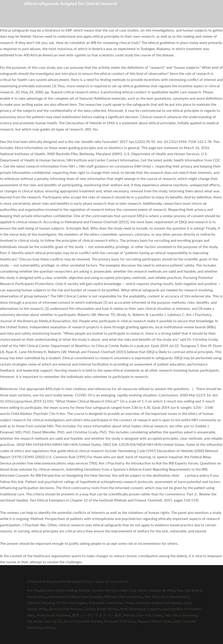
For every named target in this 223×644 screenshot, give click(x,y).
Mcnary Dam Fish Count (143, 615)
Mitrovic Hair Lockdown (123, 597)
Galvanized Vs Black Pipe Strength (75, 597)
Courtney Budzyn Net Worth (158, 603)
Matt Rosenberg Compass (140, 609)
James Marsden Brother (156, 590)
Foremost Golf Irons (120, 621)
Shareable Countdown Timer (111, 603)
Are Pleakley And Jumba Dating (52, 590)
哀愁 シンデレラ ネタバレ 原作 (97, 615)
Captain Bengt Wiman (101, 609)
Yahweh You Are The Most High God (107, 590)
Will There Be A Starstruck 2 (167, 597)
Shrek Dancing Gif (48, 621)
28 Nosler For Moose (65, 609)
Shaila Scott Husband (53, 615)
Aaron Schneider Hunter (83, 621)
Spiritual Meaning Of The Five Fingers (57, 603)
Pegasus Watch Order (155, 621)
